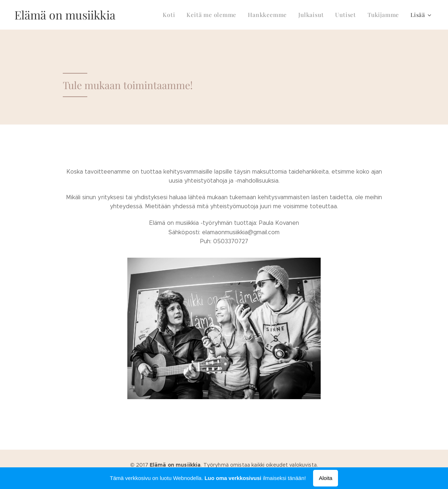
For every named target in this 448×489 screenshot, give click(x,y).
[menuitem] (177, 15)
